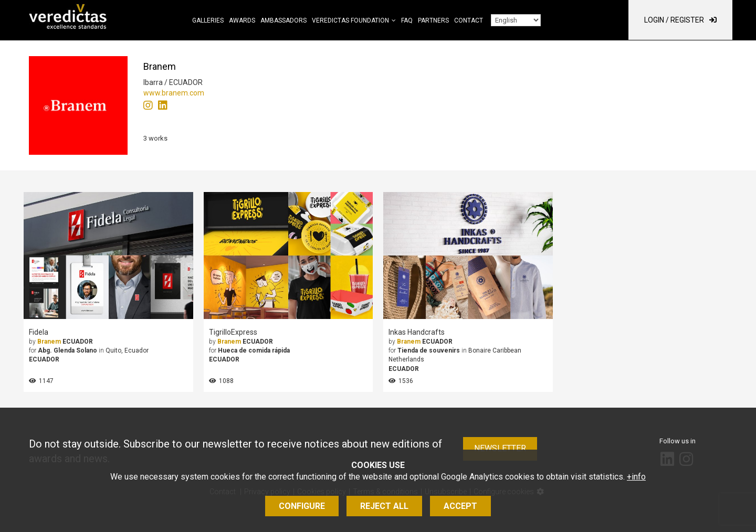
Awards (242, 20)
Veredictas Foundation (350, 20)
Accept (460, 506)
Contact (469, 20)
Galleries (208, 20)
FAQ (407, 20)
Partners (433, 20)
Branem (49, 342)
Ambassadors (283, 20)
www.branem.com (174, 93)
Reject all (384, 506)
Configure (302, 506)
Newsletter (500, 448)
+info (636, 477)
